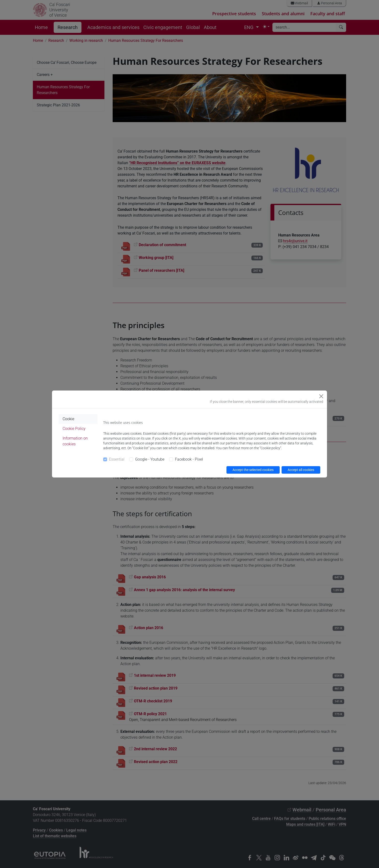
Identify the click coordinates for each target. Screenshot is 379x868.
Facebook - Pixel (189, 459)
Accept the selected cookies (253, 470)
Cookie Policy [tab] (74, 429)
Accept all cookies (301, 470)
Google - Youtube (150, 459)
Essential (117, 459)
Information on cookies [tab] (75, 441)
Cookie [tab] (68, 419)
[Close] (321, 396)
